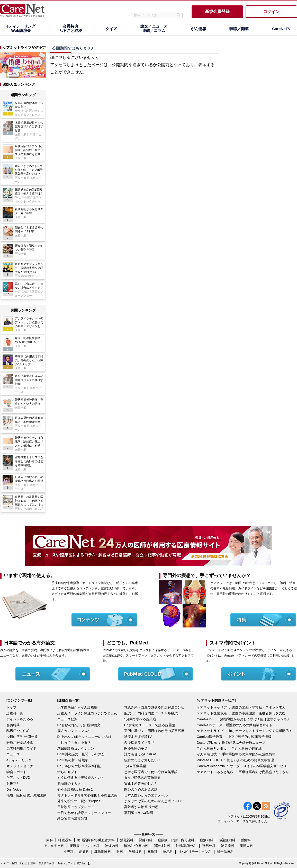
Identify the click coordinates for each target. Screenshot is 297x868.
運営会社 (82, 863)
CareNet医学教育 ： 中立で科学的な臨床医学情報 (234, 737)
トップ (11, 707)
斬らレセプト (67, 772)
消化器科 (127, 840)
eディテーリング (19, 760)
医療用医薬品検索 (20, 743)
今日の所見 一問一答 (22, 737)
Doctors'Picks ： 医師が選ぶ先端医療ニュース (231, 743)
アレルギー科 (54, 846)
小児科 (69, 852)
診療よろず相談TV (138, 737)
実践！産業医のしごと (141, 783)
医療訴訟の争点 (136, 749)
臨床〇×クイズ (17, 731)
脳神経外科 (162, 846)
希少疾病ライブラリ (139, 743)
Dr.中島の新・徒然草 (73, 760)
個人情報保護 (47, 863)
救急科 (168, 852)
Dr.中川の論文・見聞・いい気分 (81, 754)
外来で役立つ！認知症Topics (79, 801)
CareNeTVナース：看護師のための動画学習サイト (235, 725)
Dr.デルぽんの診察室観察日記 (80, 766)
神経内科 (112, 846)
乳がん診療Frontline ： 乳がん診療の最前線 (229, 749)
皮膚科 (84, 852)
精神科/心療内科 (136, 846)
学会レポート (16, 772)
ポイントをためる (20, 719)
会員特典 (13, 725)
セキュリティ (65, 863)
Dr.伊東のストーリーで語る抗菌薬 (150, 725)
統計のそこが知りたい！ (143, 760)
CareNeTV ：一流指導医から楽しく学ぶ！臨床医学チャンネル (244, 719)
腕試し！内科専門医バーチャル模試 (151, 713)
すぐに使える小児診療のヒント (81, 778)
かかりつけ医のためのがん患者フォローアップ (156, 801)
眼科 (120, 852)
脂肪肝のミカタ (69, 783)
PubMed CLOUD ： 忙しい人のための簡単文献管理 (235, 760)
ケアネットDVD (18, 778)
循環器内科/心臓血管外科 (96, 840)
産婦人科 (246, 846)
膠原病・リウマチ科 (84, 846)
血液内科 (206, 840)
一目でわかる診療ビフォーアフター (84, 813)
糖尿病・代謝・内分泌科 (176, 840)
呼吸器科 (65, 840)
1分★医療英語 (135, 766)
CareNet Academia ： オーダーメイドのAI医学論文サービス (242, 766)
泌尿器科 (228, 846)
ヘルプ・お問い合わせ (14, 863)
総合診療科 (225, 852)
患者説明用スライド (21, 749)
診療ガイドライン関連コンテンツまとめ (87, 713)
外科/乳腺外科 (186, 846)
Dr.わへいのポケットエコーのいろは (85, 737)
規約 (33, 863)
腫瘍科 (246, 840)
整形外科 (209, 846)
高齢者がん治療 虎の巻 (141, 807)
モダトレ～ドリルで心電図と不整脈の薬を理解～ (89, 795)
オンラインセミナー (21, 766)
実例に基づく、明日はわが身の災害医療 (154, 731)
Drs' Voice (14, 789)
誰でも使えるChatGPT (141, 754)
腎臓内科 (146, 840)
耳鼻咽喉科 (103, 852)
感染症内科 (227, 840)
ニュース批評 (67, 719)
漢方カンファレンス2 (73, 731)
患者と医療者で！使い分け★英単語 (151, 772)
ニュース (13, 754)
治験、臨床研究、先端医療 (26, 795)
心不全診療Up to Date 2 (75, 789)
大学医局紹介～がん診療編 (77, 707)
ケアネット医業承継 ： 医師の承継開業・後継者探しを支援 (241, 713)
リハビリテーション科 (195, 852)
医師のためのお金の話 (141, 789)
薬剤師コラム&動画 (139, 813)
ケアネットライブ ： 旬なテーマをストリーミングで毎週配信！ (244, 731)
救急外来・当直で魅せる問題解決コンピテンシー (156, 707)
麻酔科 (152, 852)
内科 (50, 840)
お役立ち (13, 783)
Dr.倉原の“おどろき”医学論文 (79, 725)
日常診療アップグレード (76, 807)
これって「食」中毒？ (74, 743)
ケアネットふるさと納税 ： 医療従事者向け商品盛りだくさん (243, 772)
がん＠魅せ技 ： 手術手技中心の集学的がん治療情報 (236, 754)
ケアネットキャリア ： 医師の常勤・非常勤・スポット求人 (241, 707)
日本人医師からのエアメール (146, 795)
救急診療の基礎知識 (72, 819)
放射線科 (135, 852)
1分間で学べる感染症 (140, 719)
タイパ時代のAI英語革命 (142, 778)
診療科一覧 (15, 713)
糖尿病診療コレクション (76, 749)
